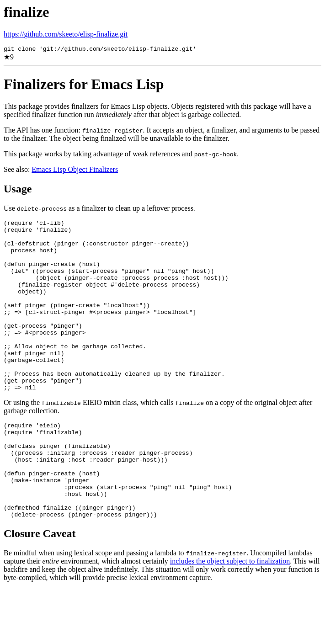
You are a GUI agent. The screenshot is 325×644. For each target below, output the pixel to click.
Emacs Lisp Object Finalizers (75, 171)
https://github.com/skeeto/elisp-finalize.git (66, 34)
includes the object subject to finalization (230, 616)
